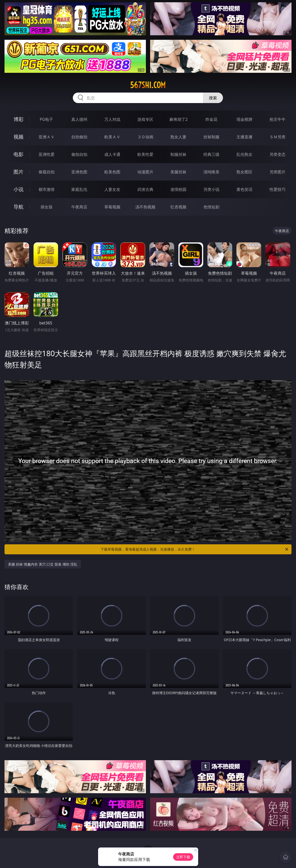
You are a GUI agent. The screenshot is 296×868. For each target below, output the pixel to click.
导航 (19, 207)
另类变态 (277, 154)
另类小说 (211, 189)
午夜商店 (79, 207)
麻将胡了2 (179, 119)
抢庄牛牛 (277, 119)
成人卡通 (112, 154)
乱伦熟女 (244, 154)
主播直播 (244, 137)
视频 (19, 137)
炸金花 (211, 119)
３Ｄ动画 (145, 137)
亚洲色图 (79, 172)
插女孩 (47, 207)
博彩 (19, 119)
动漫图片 (145, 172)
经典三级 (211, 154)
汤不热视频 (145, 207)
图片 (19, 172)
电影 (19, 154)
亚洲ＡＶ (47, 137)
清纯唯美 (211, 172)
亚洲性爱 (47, 154)
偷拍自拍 (79, 154)
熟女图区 (244, 172)
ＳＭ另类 (277, 137)
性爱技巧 (277, 189)
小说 (19, 189)
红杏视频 (178, 207)
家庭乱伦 (79, 189)
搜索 (213, 98)
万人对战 (112, 119)
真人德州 (79, 119)
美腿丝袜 (178, 172)
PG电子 (46, 119)
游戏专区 (145, 119)
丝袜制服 (211, 137)
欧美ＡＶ (112, 137)
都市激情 (47, 189)
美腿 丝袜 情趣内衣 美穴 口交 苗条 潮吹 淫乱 (43, 564)
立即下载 (183, 857)
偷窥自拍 (47, 172)
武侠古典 (145, 189)
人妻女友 (112, 189)
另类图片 (277, 172)
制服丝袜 (178, 154)
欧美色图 (112, 172)
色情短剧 (211, 207)
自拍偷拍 (79, 137)
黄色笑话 (244, 189)
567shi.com (148, 85)
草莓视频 (112, 207)
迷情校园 (178, 189)
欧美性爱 (145, 154)
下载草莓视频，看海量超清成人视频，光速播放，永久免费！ (195, 549)
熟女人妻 (178, 137)
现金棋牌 (244, 119)
